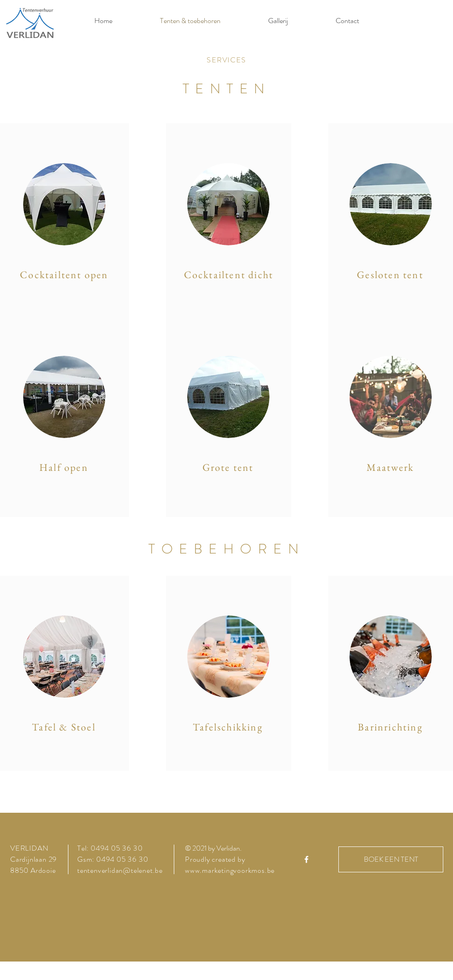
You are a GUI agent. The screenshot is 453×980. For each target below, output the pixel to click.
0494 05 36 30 (116, 848)
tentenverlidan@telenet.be (120, 870)
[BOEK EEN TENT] (391, 859)
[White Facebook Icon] (306, 859)
